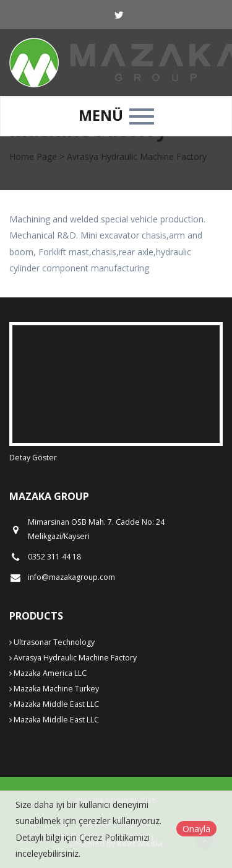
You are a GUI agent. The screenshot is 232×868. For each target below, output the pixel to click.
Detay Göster (33, 458)
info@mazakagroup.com (71, 577)
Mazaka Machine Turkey (54, 689)
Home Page (33, 156)
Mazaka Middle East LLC (54, 704)
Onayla (196, 829)
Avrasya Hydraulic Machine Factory (73, 658)
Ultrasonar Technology (52, 642)
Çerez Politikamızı (114, 837)
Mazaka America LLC (48, 673)
